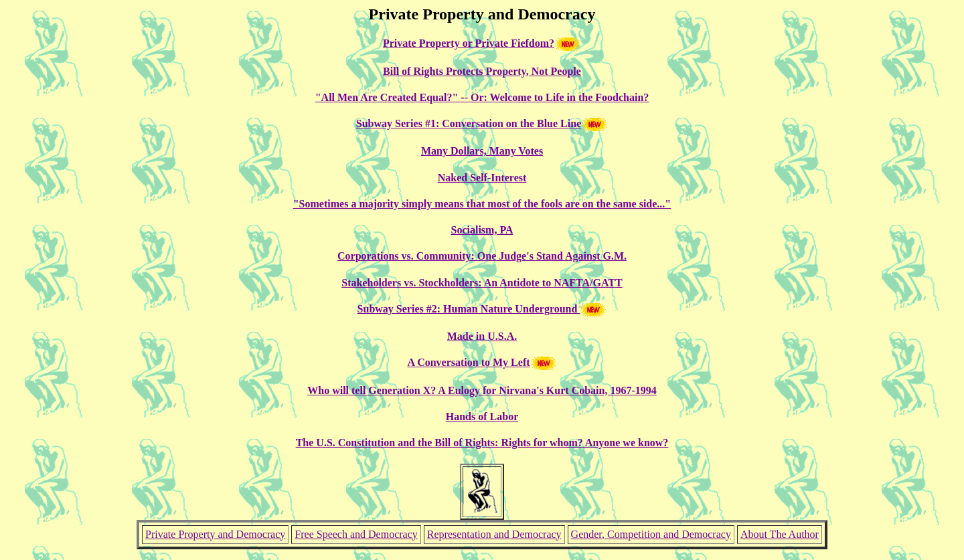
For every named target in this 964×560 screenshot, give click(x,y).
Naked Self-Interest (482, 178)
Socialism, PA (482, 230)
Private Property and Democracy (215, 534)
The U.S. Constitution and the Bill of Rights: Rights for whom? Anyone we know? (482, 443)
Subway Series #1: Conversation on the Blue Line (469, 123)
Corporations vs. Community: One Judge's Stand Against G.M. (482, 256)
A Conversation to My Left (468, 362)
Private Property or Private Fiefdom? (469, 43)
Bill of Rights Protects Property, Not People (482, 71)
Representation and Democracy (494, 534)
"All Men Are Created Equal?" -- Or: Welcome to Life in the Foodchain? (482, 97)
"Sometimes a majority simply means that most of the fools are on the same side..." (482, 204)
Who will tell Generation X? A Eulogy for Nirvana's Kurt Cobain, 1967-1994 (482, 390)
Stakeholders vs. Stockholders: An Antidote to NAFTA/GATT (482, 283)
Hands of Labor (482, 416)
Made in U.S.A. (482, 336)
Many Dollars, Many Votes (482, 151)
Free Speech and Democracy (356, 534)
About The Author (780, 534)
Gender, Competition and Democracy (651, 534)
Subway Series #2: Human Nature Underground (469, 309)
